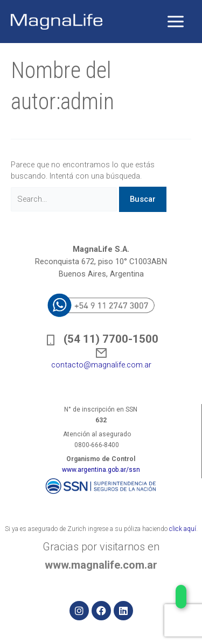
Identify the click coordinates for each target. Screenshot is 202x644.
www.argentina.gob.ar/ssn (101, 470)
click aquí (183, 529)
